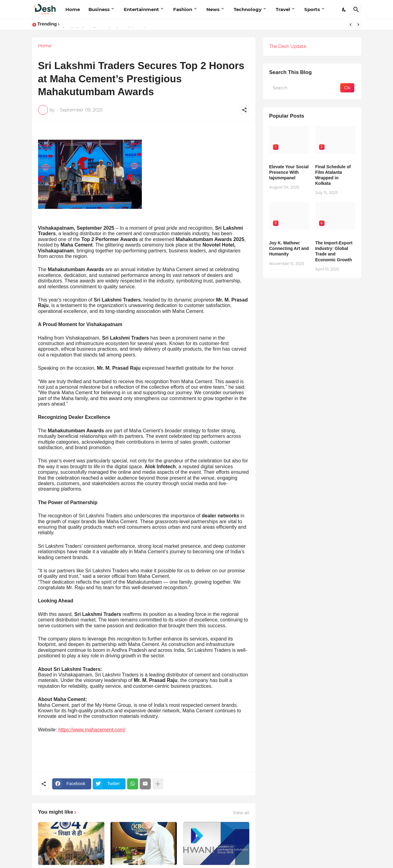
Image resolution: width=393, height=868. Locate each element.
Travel (283, 9)
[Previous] (351, 25)
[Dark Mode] (344, 10)
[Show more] (158, 784)
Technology (248, 9)
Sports (312, 9)
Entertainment (141, 9)
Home (73, 9)
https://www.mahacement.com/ (92, 730)
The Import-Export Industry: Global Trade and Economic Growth (334, 251)
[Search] (356, 10)
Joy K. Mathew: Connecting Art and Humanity (289, 248)
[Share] (244, 110)
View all (241, 813)
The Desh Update (288, 46)
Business (99, 9)
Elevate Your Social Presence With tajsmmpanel (289, 172)
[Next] (358, 25)
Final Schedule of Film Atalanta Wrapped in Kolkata (333, 175)
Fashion (183, 9)
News (213, 9)
